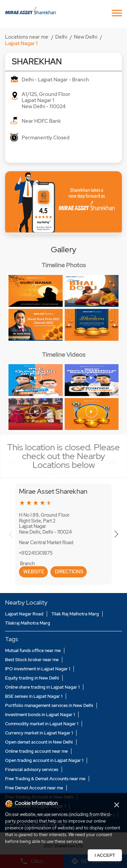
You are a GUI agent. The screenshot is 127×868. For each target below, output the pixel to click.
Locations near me (27, 37)
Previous (11, 534)
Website (33, 572)
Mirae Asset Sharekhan (53, 491)
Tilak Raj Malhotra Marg (75, 614)
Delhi (61, 37)
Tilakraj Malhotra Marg (28, 623)
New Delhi (86, 37)
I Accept (105, 855)
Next (116, 534)
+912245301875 (36, 553)
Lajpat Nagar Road (24, 614)
